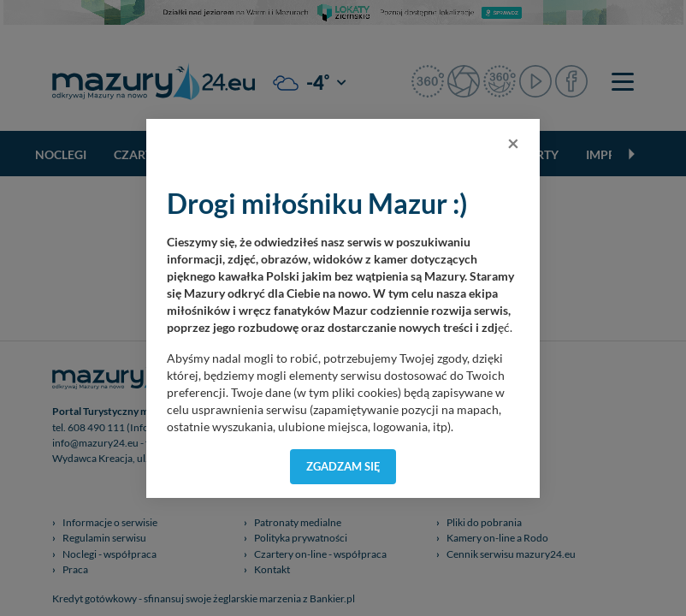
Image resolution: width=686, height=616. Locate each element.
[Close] (513, 143)
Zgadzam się (343, 466)
